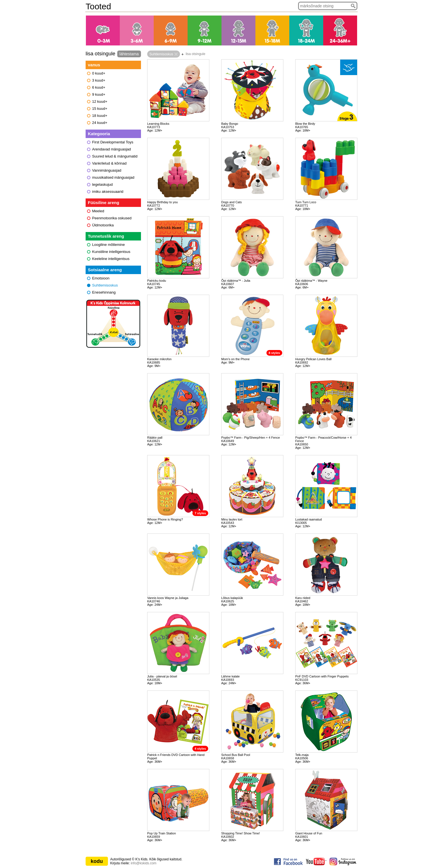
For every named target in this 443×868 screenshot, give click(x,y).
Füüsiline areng (104, 203)
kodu (97, 861)
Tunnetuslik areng (106, 236)
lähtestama (129, 54)
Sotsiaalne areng (105, 270)
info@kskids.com (144, 863)
